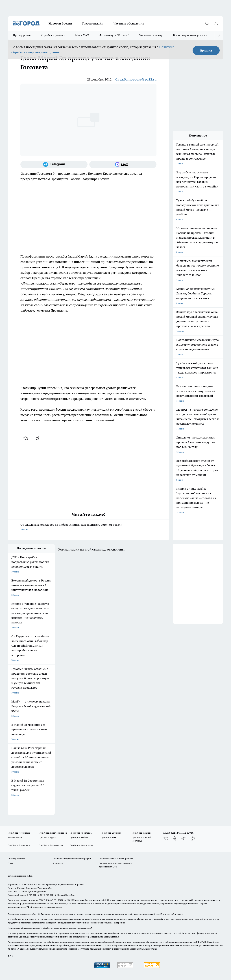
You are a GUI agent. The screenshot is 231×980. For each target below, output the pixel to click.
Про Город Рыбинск (80, 837)
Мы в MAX (82, 35)
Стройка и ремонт (53, 35)
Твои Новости (15, 837)
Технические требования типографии (72, 859)
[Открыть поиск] (207, 23)
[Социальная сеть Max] (123, 164)
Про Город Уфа (108, 837)
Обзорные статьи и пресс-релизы (116, 859)
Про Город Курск (47, 837)
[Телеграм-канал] (54, 164)
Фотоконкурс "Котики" (114, 35)
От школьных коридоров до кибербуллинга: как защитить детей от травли (88, 527)
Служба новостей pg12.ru (136, 79)
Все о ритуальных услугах (190, 35)
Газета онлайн (93, 23)
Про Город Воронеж (111, 833)
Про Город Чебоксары (19, 833)
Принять (206, 50)
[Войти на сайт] (216, 23)
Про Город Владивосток (51, 845)
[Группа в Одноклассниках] (175, 838)
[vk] (26, 438)
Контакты (58, 863)
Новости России (60, 23)
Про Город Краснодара (81, 845)
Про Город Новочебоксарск (53, 833)
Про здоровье (22, 35)
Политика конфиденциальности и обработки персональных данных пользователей (50, 928)
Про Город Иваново (142, 833)
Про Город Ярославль (81, 833)
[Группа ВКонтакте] (166, 838)
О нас (11, 863)
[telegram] (38, 438)
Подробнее (120, 923)
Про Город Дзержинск (19, 845)
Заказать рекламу (151, 35)
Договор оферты (16, 859)
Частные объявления (129, 23)
